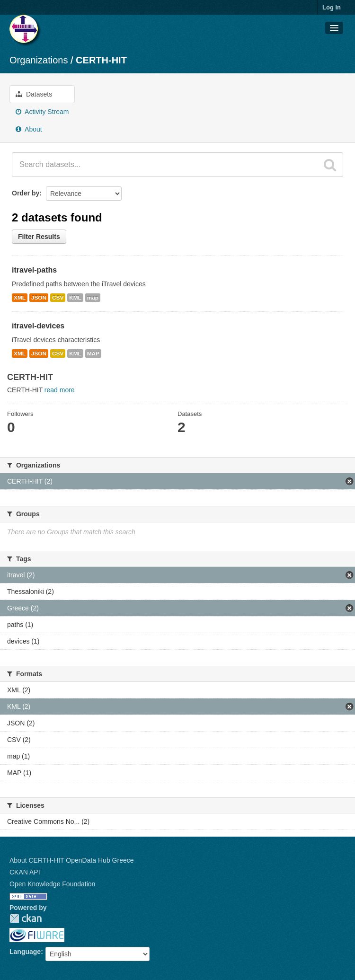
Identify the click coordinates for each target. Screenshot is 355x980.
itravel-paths (34, 270)
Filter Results (39, 237)
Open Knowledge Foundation (52, 884)
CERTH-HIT (101, 60)
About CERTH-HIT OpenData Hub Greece (72, 860)
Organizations (39, 60)
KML (75, 298)
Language (25, 952)
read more (60, 390)
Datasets (34, 94)
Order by (26, 193)
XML (20, 298)
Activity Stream (42, 112)
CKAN (26, 918)
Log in (332, 7)
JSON (39, 298)
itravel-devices (38, 326)
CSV (58, 298)
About (29, 129)
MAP (93, 353)
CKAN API (25, 872)
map (93, 298)
